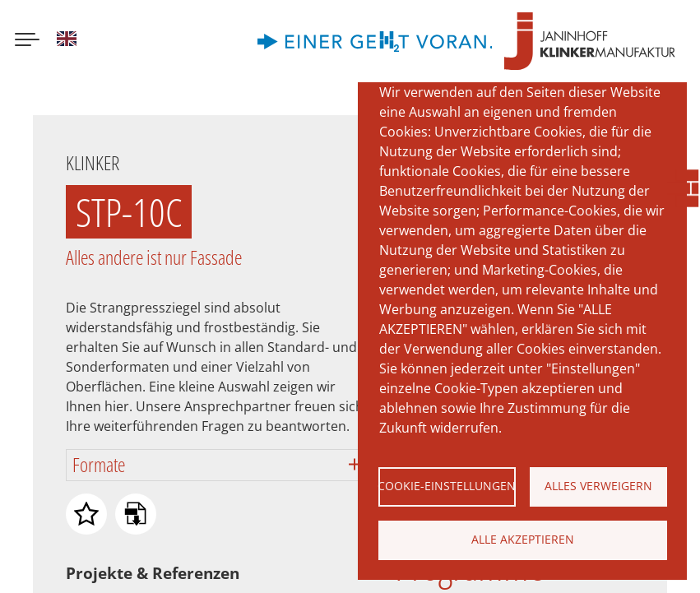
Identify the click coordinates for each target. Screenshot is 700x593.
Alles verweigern (598, 486)
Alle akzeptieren (523, 539)
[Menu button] (27, 41)
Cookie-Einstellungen (447, 486)
